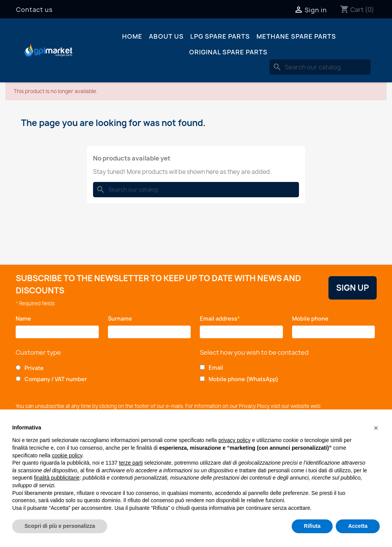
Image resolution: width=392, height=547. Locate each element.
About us (166, 36)
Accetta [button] (358, 526)
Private (34, 368)
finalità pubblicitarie (57, 478)
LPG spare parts (220, 36)
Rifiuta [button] (312, 526)
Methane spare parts (296, 36)
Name (25, 319)
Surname (122, 319)
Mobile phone (312, 319)
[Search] (320, 67)
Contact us (34, 10)
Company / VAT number (56, 379)
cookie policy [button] (67, 455)
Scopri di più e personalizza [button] (60, 526)
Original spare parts (228, 52)
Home (132, 36)
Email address (220, 319)
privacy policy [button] (235, 440)
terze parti (131, 463)
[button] (376, 428)
